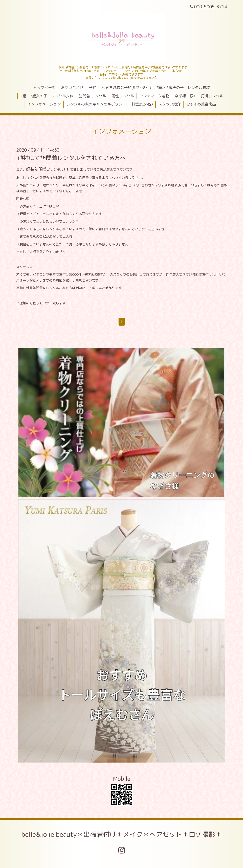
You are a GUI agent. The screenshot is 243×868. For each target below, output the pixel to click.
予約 (93, 88)
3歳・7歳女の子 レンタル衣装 (47, 96)
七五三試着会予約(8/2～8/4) (126, 88)
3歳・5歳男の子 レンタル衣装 (183, 88)
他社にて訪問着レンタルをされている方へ (72, 158)
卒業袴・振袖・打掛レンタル (199, 96)
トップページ (44, 88)
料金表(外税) (142, 104)
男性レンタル (123, 96)
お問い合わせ (72, 88)
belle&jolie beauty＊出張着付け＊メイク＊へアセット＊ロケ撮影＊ (122, 834)
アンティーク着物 (154, 96)
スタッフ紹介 (169, 104)
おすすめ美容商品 (201, 104)
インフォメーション (44, 104)
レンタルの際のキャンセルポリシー (96, 104)
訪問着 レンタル (92, 96)
